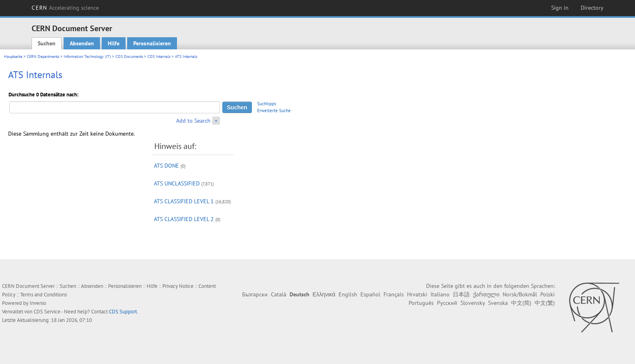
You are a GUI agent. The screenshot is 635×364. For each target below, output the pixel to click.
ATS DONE (166, 166)
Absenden (82, 43)
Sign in (560, 8)
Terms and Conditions (44, 295)
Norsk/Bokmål (520, 294)
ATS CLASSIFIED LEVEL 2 (184, 219)
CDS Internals (159, 56)
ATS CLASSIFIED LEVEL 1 (184, 201)
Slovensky (473, 303)
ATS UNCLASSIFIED (177, 183)
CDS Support (123, 312)
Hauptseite (13, 56)
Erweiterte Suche (274, 111)
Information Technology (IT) (87, 56)
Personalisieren (152, 43)
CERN (65, 8)
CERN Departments (43, 56)
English (348, 294)
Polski (548, 294)
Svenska (498, 303)
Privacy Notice (178, 286)
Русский (447, 303)
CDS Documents (129, 56)
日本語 (461, 294)
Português (421, 303)
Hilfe (114, 43)
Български (255, 294)
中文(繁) (545, 303)
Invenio (38, 303)
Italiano (440, 294)
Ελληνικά (324, 294)
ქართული (486, 294)
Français (394, 294)
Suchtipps (267, 104)
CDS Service (47, 312)
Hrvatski (417, 294)
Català (279, 294)
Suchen (47, 43)
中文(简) (521, 303)
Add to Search (193, 121)
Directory (592, 8)
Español (370, 294)
